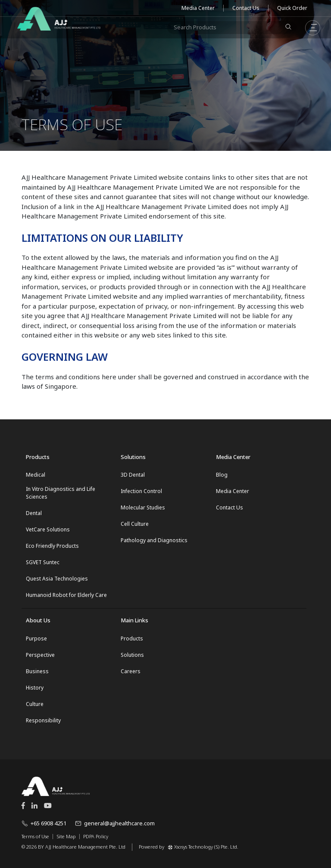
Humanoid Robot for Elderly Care (66, 595)
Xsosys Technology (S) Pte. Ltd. (203, 847)
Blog (222, 475)
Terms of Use (35, 837)
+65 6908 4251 (44, 823)
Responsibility (43, 720)
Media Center (198, 8)
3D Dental (133, 475)
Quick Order (292, 8)
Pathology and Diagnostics (154, 540)
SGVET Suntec (43, 562)
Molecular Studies (143, 507)
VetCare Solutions (48, 529)
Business (37, 671)
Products (132, 639)
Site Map (66, 837)
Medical (36, 475)
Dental (34, 513)
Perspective (40, 655)
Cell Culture (135, 524)
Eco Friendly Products (52, 546)
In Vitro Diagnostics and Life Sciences (61, 493)
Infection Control (141, 491)
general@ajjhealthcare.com (115, 823)
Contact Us (246, 8)
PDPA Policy (96, 837)
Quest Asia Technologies (57, 579)
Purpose (36, 639)
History (35, 688)
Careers (131, 671)
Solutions (132, 655)
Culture (35, 704)
